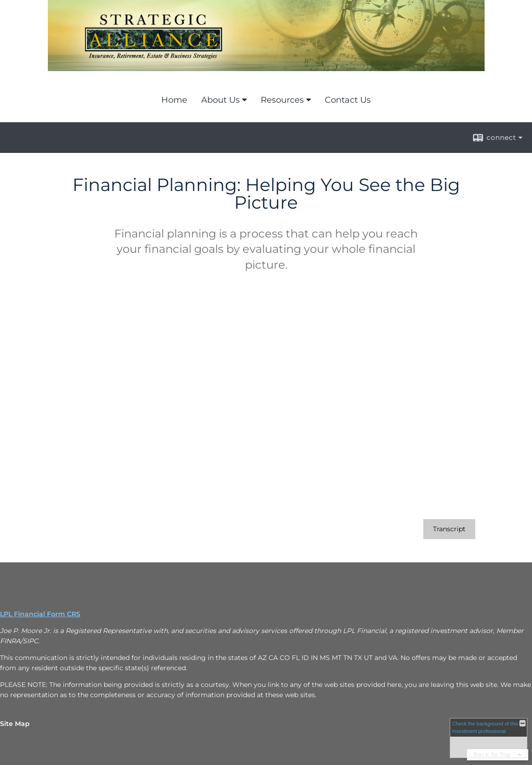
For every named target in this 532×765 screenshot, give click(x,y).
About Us (220, 100)
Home (174, 100)
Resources (282, 100)
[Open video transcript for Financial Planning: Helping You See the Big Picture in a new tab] (449, 529)
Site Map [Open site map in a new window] (15, 724)
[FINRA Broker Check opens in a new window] (489, 738)
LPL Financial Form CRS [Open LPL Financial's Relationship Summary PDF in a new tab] (40, 614)
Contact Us (348, 100)
